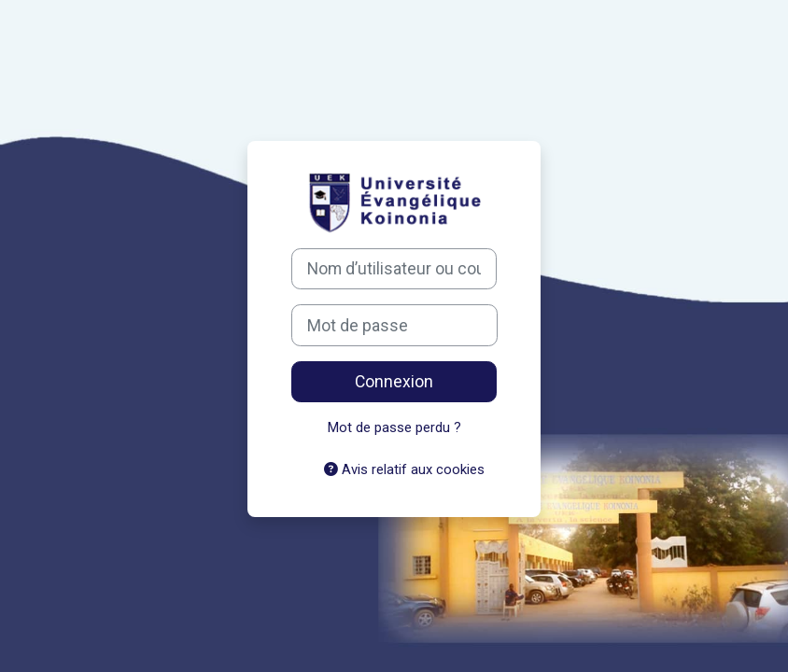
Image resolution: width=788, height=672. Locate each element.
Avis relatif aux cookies (404, 469)
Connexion (394, 382)
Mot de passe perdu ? (394, 427)
